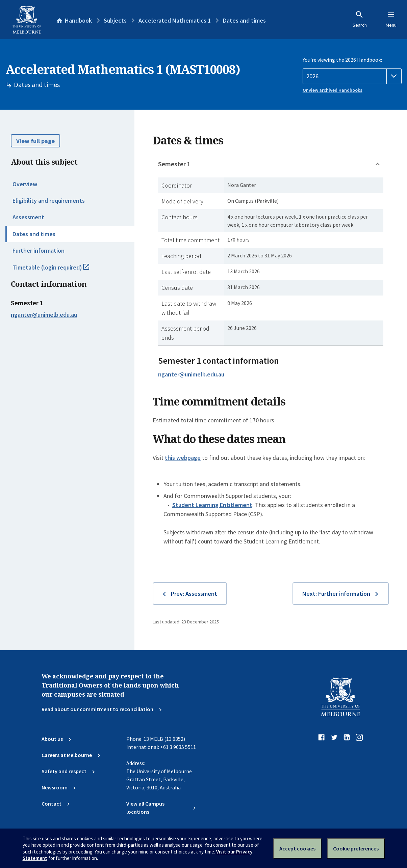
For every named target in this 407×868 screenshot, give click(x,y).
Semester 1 (174, 164)
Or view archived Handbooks (333, 90)
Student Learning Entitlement (212, 505)
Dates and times (34, 234)
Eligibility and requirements (49, 201)
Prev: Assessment (194, 594)
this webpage (183, 458)
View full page (35, 141)
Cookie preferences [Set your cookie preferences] (356, 848)
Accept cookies (297, 848)
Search (360, 19)
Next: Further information (336, 594)
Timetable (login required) (58, 270)
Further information (39, 250)
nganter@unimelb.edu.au (44, 315)
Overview (25, 184)
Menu (391, 19)
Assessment (28, 217)
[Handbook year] (352, 76)
